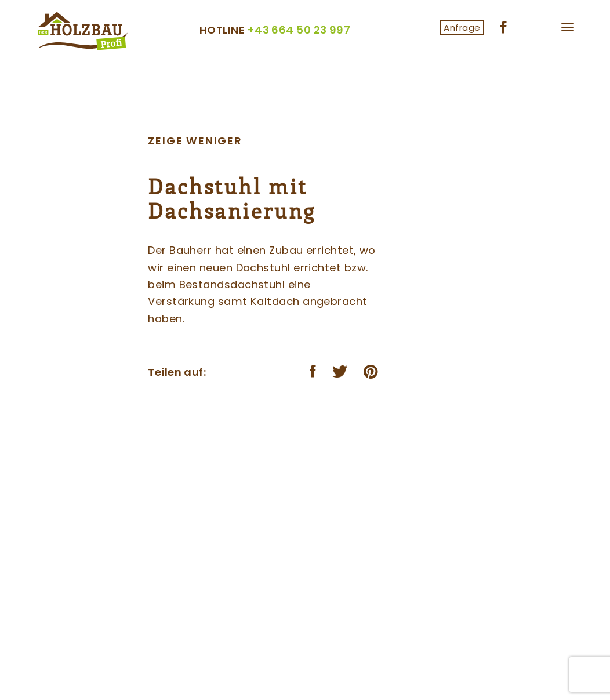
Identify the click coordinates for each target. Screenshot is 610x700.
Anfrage (462, 28)
